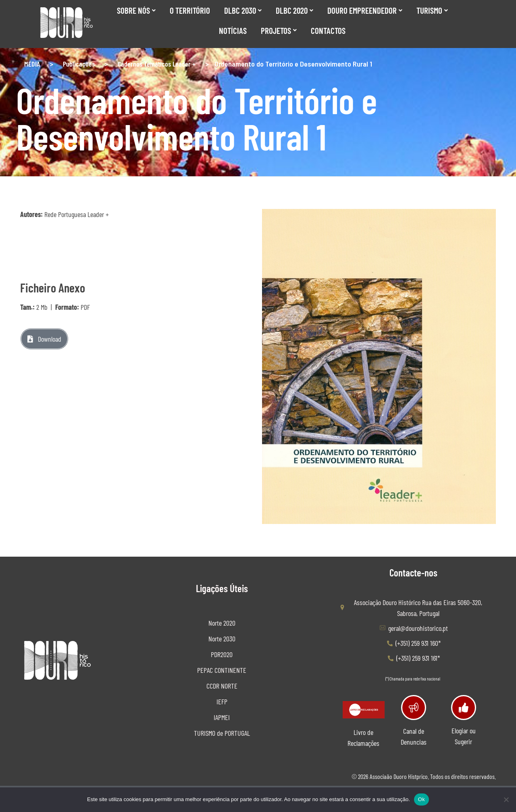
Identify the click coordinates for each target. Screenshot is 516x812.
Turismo (432, 10)
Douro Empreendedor (365, 10)
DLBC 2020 (294, 10)
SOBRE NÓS (136, 10)
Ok (421, 799)
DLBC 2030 (243, 10)
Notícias (233, 30)
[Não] (506, 799)
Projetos (279, 30)
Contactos (328, 30)
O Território (190, 10)
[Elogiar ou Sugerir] (463, 707)
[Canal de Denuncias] (413, 707)
